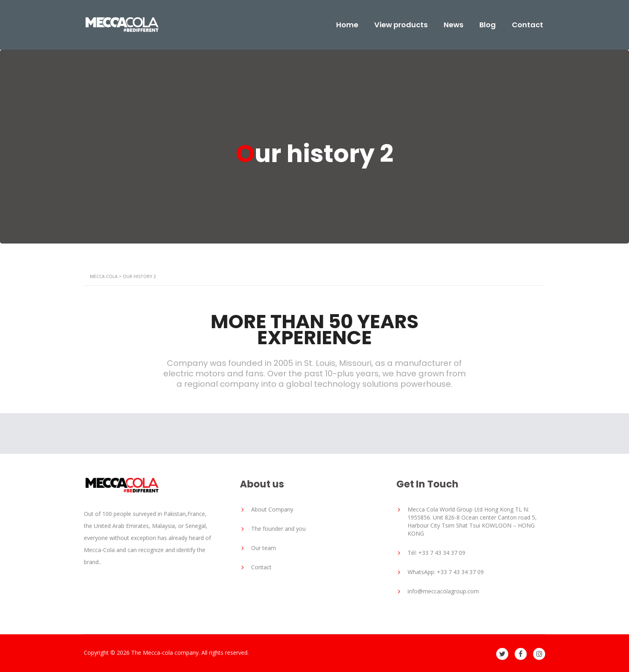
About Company (272, 509)
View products (401, 25)
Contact (528, 25)
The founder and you (278, 529)
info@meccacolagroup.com (443, 591)
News (453, 25)
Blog (488, 25)
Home (347, 25)
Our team (264, 548)
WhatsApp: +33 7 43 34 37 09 (446, 572)
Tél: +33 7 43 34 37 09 (436, 553)
